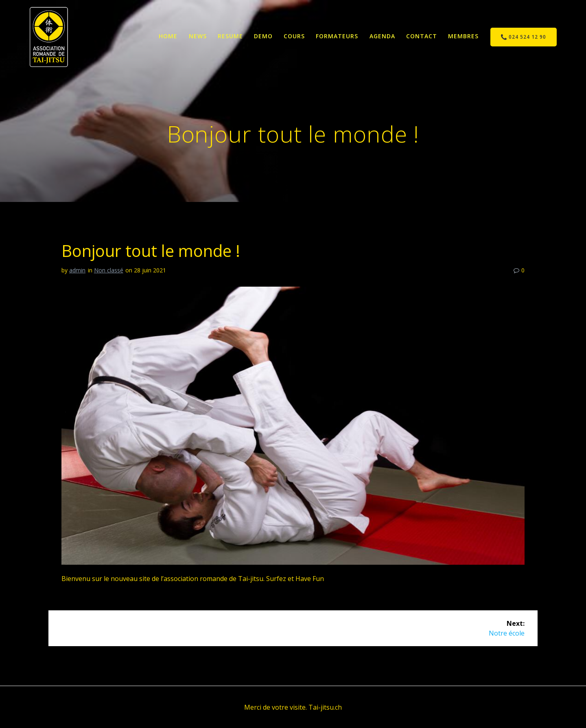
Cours (294, 36)
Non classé (109, 270)
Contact (422, 36)
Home (168, 36)
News (198, 36)
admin (77, 270)
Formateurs (337, 36)
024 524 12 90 (524, 37)
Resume (230, 36)
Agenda (382, 36)
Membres (463, 36)
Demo (263, 36)
